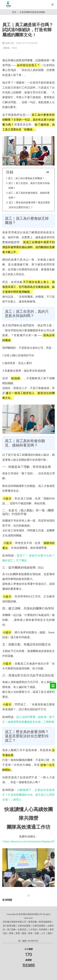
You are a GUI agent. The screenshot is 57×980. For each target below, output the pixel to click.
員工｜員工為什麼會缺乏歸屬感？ (26, 178)
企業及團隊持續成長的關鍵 (32, 12)
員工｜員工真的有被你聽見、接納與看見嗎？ (29, 195)
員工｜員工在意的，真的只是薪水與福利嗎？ (29, 186)
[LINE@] (53, 686)
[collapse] (48, 172)
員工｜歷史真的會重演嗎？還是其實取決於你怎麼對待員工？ (29, 205)
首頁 (14, 12)
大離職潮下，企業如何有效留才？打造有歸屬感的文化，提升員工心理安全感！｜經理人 (28, 795)
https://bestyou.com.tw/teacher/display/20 (29, 841)
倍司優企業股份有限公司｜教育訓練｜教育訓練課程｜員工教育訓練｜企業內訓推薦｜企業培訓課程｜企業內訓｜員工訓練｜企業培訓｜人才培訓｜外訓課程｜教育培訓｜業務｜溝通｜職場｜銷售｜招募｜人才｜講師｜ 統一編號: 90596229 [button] (28, 931)
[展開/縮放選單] (52, 4)
